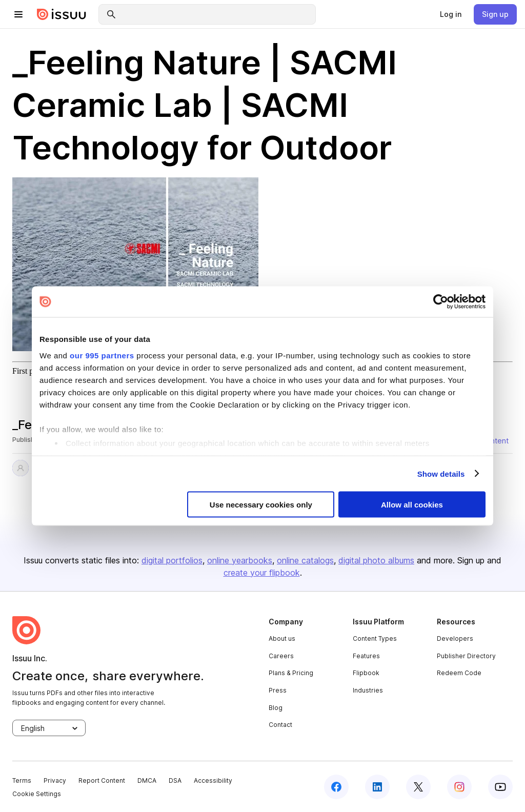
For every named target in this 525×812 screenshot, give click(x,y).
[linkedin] (377, 787)
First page (29, 371)
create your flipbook (262, 573)
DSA (175, 780)
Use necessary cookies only (261, 505)
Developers (455, 638)
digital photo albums (376, 560)
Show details (441, 473)
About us (282, 638)
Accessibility (213, 780)
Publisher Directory (466, 656)
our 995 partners (102, 355)
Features (366, 656)
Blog (276, 708)
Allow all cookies (412, 505)
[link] (451, 14)
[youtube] (500, 787)
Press (278, 690)
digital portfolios (172, 560)
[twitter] (418, 787)
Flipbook (366, 673)
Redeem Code (459, 673)
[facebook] (336, 787)
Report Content (102, 780)
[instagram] (459, 787)
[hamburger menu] (18, 14)
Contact (280, 725)
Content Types (375, 638)
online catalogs (305, 560)
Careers (281, 656)
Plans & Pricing (291, 673)
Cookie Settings (37, 794)
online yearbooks (240, 560)
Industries (368, 690)
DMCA (147, 780)
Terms (22, 780)
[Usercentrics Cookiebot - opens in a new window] (441, 302)
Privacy (55, 780)
